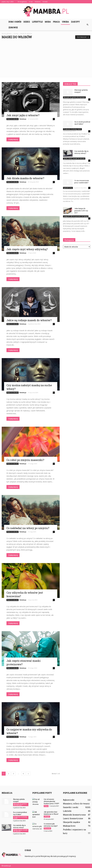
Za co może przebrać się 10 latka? (82, 123)
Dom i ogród (15, 22)
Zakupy (75, 22)
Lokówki (67, 811)
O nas (31, 2)
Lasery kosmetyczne (73, 818)
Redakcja (23, 119)
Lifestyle (37, 22)
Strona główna (22, 2)
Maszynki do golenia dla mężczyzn (74, 97)
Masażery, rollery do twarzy (76, 804)
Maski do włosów (13, 119)
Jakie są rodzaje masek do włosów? (29, 320)
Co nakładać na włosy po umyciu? (28, 528)
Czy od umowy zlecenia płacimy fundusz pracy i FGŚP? (51, 801)
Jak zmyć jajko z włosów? (23, 115)
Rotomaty (47, 828)
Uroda (65, 22)
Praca (56, 22)
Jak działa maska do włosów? (25, 178)
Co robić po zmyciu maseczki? (25, 460)
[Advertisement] (46, 57)
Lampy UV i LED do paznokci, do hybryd (76, 216)
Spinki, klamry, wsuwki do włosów (74, 159)
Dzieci (27, 22)
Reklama (38, 2)
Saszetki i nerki (71, 807)
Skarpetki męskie (72, 822)
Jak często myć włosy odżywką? (27, 249)
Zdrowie (13, 27)
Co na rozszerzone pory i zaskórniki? (82, 182)
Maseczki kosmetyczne (74, 815)
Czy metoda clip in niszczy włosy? (81, 152)
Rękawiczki (69, 800)
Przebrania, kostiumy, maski (72, 129)
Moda (48, 22)
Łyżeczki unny (68, 188)
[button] (87, 25)
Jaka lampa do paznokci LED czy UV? (81, 211)
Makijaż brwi (69, 826)
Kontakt (45, 2)
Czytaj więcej (13, 139)
